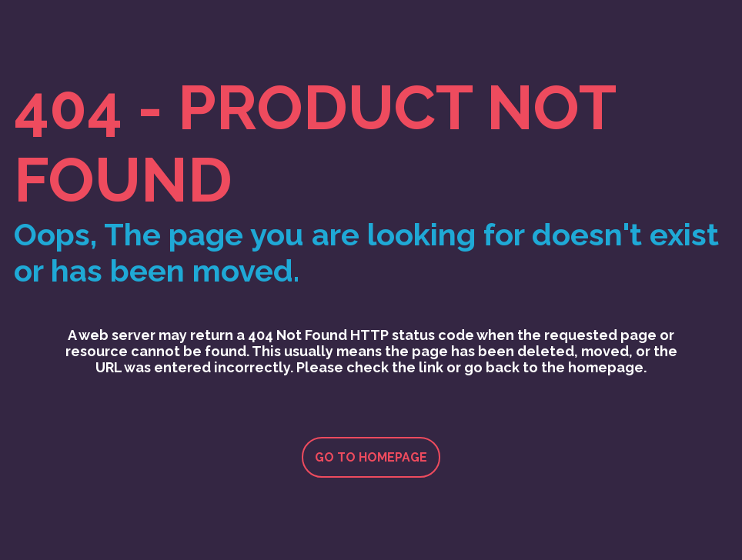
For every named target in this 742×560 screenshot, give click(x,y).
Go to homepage (371, 457)
